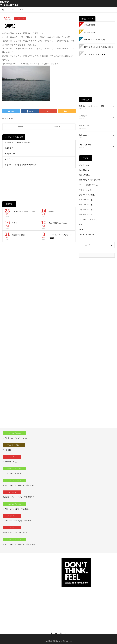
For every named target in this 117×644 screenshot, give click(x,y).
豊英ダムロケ (10, 154)
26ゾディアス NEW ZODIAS (95, 54)
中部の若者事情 (90, 25)
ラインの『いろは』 (87, 205)
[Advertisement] (39, 182)
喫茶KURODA (84, 175)
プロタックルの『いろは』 (89, 220)
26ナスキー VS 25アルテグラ (95, 40)
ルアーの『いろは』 (87, 200)
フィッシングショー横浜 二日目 (24, 211)
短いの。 (52, 211)
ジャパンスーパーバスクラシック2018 (60, 236)
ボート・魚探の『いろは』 (89, 185)
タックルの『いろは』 (87, 195)
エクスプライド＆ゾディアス (90, 180)
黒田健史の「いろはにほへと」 (63, 641)
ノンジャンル (20, 18)
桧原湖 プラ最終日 (19, 235)
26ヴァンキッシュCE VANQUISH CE (98, 47)
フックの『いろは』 (87, 210)
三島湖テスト (10, 148)
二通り (14, 223)
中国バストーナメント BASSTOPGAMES (20, 165)
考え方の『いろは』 (87, 215)
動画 (81, 225)
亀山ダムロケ (10, 159)
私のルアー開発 (90, 32)
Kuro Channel (84, 170)
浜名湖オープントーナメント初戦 (17, 142)
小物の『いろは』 (86, 190)
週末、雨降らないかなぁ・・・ (60, 223)
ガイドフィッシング (87, 234)
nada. (81, 229)
